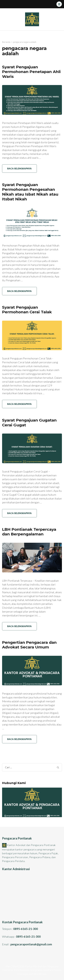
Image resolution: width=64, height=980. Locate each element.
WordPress (40, 974)
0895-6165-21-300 (26, 929)
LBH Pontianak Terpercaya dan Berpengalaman (29, 532)
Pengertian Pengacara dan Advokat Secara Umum (29, 645)
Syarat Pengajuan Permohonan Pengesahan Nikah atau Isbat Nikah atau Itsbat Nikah (30, 192)
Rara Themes (55, 970)
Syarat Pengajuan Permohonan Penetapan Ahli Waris (31, 72)
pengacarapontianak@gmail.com (31, 944)
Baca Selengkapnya (19, 168)
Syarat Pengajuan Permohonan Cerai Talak (27, 310)
